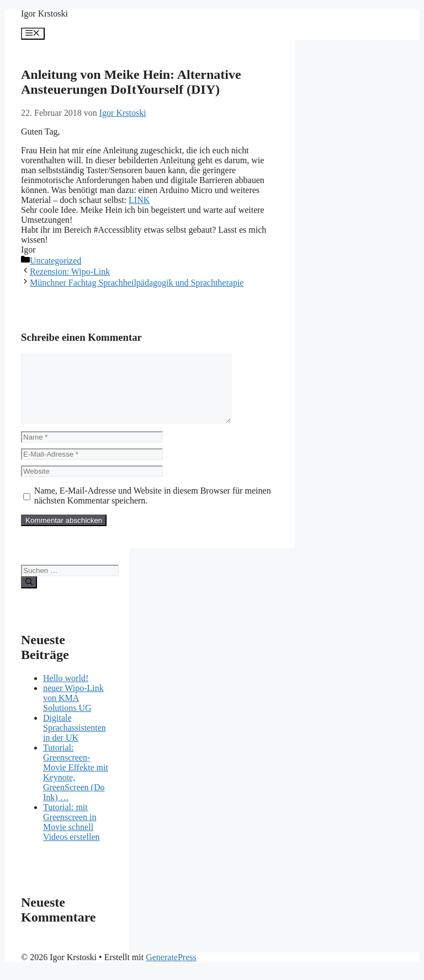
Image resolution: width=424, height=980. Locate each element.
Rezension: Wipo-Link (70, 272)
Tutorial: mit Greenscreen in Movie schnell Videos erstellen (71, 835)
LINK (139, 200)
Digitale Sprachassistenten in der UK (75, 741)
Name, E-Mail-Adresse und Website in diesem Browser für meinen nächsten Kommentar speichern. (153, 509)
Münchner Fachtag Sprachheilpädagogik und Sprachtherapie (137, 283)
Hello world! (66, 691)
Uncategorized (55, 261)
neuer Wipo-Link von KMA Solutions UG (73, 711)
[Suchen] (29, 596)
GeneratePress (171, 970)
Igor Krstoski (44, 14)
